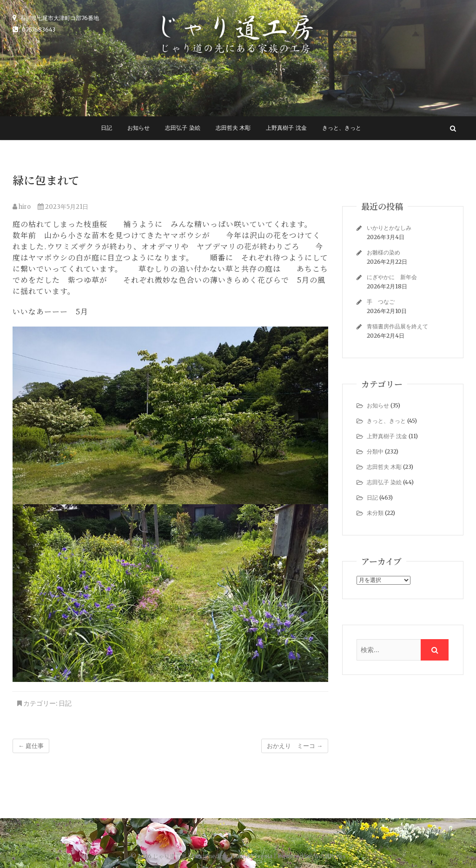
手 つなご (381, 302)
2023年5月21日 (63, 207)
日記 (106, 128)
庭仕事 (31, 746)
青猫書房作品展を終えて (397, 326)
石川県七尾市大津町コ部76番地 (56, 18)
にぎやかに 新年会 (392, 277)
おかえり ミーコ (295, 746)
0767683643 (34, 30)
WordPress (330, 856)
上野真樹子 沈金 (286, 128)
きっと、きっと (342, 128)
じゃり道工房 (170, 856)
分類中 (375, 451)
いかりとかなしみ (389, 228)
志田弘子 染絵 (182, 128)
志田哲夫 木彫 (233, 128)
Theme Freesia (251, 856)
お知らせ (139, 128)
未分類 (375, 513)
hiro (22, 207)
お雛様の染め (383, 252)
